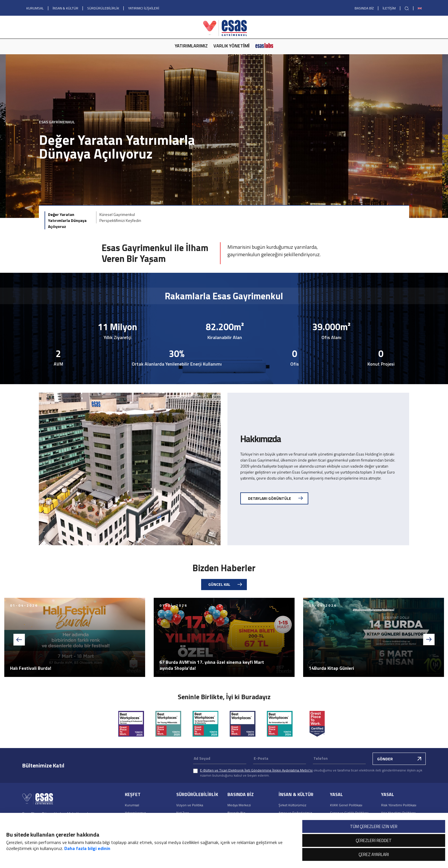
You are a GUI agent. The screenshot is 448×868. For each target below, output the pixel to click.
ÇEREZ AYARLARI (374, 854)
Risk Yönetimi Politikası (399, 805)
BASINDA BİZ (364, 8)
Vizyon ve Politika (190, 805)
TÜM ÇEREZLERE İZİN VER (374, 826)
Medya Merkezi (239, 805)
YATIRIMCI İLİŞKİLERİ (144, 8)
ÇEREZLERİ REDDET (374, 840)
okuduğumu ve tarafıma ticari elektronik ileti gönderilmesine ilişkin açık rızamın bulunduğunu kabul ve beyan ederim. (311, 773)
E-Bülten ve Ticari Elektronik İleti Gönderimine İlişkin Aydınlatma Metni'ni (256, 770)
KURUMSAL (35, 8)
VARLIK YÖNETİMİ (231, 46)
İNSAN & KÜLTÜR (65, 8)
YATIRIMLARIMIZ (191, 46)
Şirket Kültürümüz (292, 805)
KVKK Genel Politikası (346, 805)
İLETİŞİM (389, 8)
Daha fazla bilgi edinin (87, 848)
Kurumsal (132, 805)
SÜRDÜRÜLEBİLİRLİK (103, 8)
